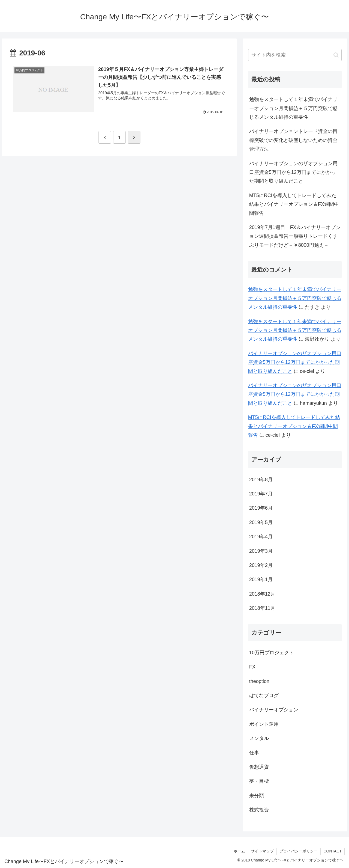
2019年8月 (261, 480)
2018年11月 (262, 608)
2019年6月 (261, 508)
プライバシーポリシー (299, 851)
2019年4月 (261, 537)
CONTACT (333, 851)
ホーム (239, 851)
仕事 (254, 753)
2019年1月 (261, 579)
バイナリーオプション (274, 710)
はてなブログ (264, 695)
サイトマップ (262, 851)
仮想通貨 (259, 767)
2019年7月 (261, 494)
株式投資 (259, 810)
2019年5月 (261, 522)
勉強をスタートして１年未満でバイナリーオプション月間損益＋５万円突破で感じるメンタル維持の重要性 (293, 108)
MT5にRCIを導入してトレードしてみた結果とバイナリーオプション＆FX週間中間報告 (294, 204)
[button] (336, 55)
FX (252, 667)
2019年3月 (261, 551)
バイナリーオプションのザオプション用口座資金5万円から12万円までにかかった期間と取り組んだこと (293, 172)
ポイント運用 (264, 724)
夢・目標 (259, 781)
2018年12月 (262, 594)
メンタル (259, 738)
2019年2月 (261, 565)
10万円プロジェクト (272, 653)
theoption (259, 681)
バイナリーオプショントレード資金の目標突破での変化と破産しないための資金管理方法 (293, 140)
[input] (295, 55)
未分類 (257, 796)
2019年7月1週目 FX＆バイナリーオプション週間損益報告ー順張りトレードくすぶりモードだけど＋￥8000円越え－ (295, 236)
